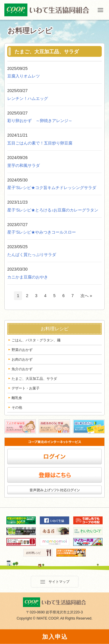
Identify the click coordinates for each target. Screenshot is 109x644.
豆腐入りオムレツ (24, 76)
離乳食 (17, 398)
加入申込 (55, 637)
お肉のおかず (22, 359)
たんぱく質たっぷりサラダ (32, 255)
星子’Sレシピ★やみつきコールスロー (42, 232)
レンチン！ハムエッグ (28, 98)
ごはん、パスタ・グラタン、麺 (36, 340)
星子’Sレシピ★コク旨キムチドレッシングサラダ (52, 188)
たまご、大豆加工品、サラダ (34, 379)
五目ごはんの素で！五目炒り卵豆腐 (40, 143)
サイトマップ (55, 582)
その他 (17, 407)
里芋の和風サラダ (24, 165)
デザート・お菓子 (26, 388)
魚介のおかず (22, 369)
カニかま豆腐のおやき (28, 277)
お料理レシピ (55, 329)
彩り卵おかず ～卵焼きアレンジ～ (40, 121)
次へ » (86, 296)
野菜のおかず (22, 350)
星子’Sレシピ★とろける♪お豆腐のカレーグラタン (53, 210)
